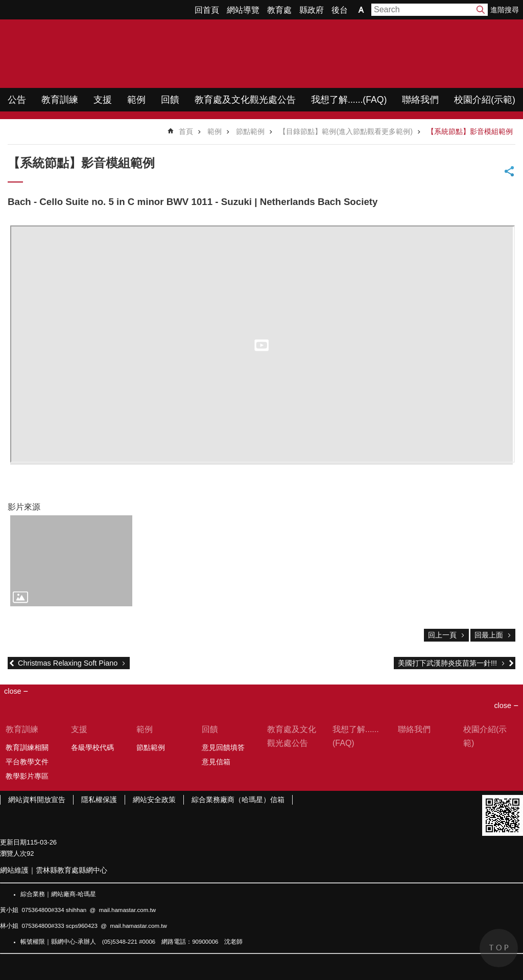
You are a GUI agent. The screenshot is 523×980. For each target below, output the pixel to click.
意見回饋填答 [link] (223, 747)
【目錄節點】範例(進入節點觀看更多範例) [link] (346, 131)
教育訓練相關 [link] (27, 747)
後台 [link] (340, 10)
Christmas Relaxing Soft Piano (68, 663)
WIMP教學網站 (108, 54)
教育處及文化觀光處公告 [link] (245, 100)
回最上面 (489, 635)
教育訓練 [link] (60, 100)
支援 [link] (103, 100)
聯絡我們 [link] (420, 100)
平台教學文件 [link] (27, 762)
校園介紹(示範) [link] (485, 100)
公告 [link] (17, 100)
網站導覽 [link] (243, 10)
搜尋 (481, 10)
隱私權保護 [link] (99, 800)
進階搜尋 (505, 10)
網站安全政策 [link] (154, 800)
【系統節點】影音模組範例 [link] (470, 131)
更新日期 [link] (13, 842)
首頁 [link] (186, 131)
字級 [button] (361, 10)
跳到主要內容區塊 (5, 5)
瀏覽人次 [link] (13, 853)
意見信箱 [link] (216, 762)
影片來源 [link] (24, 507)
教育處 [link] (279, 10)
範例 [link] (136, 100)
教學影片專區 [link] (27, 776)
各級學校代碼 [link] (92, 747)
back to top (499, 948)
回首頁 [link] (207, 10)
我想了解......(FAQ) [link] (349, 100)
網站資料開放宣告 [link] (37, 800)
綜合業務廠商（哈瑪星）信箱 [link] (238, 800)
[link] (71, 561)
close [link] (13, 691)
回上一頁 (442, 635)
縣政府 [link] (312, 10)
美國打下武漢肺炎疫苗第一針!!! (447, 663)
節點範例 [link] (250, 131)
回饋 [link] (170, 100)
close (503, 705)
